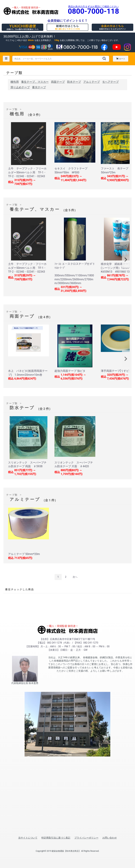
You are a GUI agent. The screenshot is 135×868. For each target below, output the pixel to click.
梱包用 (15, 82)
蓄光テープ (39, 87)
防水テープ (74, 82)
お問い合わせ (110, 838)
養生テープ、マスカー (35, 82)
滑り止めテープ (20, 87)
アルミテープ (92, 82)
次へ (75, 577)
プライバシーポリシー (86, 838)
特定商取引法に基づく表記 (56, 838)
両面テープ (58, 82)
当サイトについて (28, 838)
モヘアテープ (110, 82)
